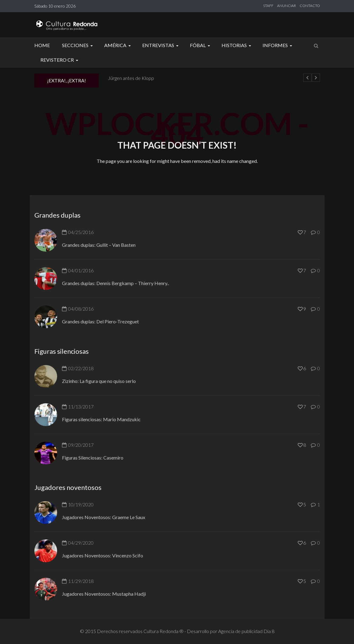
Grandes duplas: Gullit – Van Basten (99, 245)
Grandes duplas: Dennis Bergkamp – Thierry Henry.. (115, 283)
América (118, 45)
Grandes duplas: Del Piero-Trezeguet (100, 321)
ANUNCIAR (287, 6)
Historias (237, 45)
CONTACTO (310, 6)
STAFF (268, 6)
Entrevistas (161, 45)
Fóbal (201, 45)
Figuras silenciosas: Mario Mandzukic (101, 419)
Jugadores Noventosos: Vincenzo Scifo (103, 555)
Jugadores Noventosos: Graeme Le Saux (104, 517)
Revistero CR (60, 60)
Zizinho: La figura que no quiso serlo (99, 381)
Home (42, 45)
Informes (278, 45)
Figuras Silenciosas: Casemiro (93, 458)
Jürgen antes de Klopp (131, 78)
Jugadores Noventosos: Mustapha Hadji (104, 594)
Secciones (78, 45)
